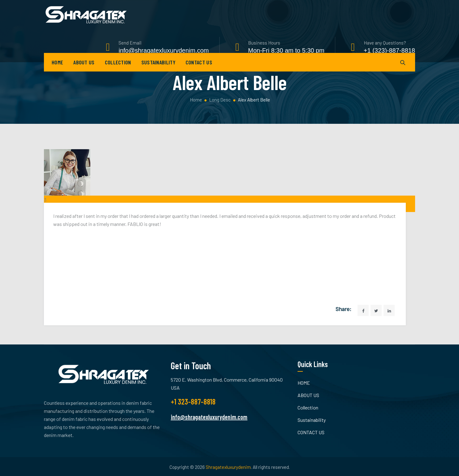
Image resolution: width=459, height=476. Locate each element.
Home (195, 100)
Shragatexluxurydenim (228, 467)
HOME (57, 71)
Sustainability (158, 71)
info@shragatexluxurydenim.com (209, 417)
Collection (118, 71)
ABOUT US (84, 71)
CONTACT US (199, 71)
